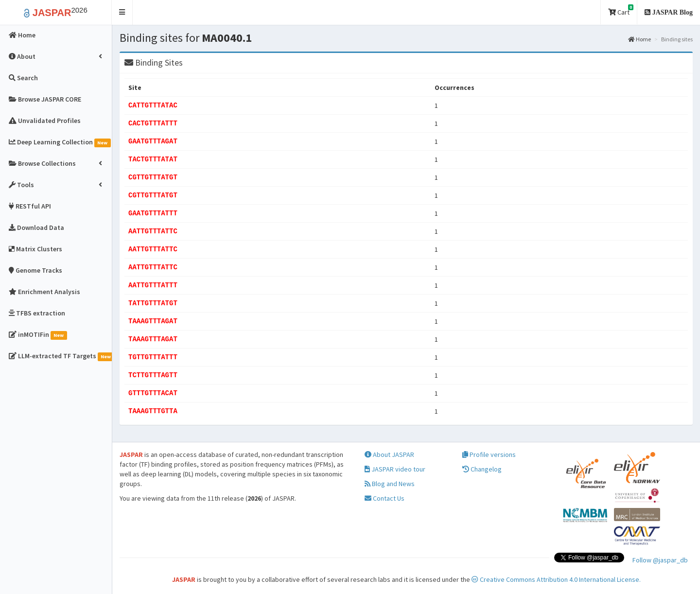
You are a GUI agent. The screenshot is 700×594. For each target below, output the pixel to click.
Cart (621, 10)
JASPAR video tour (395, 469)
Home (639, 39)
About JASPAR (389, 454)
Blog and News (390, 484)
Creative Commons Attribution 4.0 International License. (556, 579)
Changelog (482, 469)
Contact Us (385, 498)
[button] (122, 12)
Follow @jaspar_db (660, 560)
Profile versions (489, 454)
